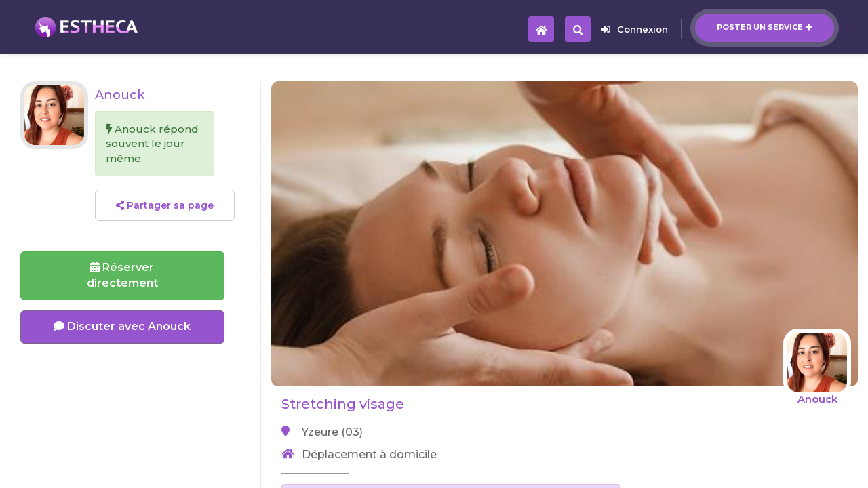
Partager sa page (165, 205)
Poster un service (765, 27)
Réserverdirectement (122, 275)
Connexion (635, 29)
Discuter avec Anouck (122, 326)
